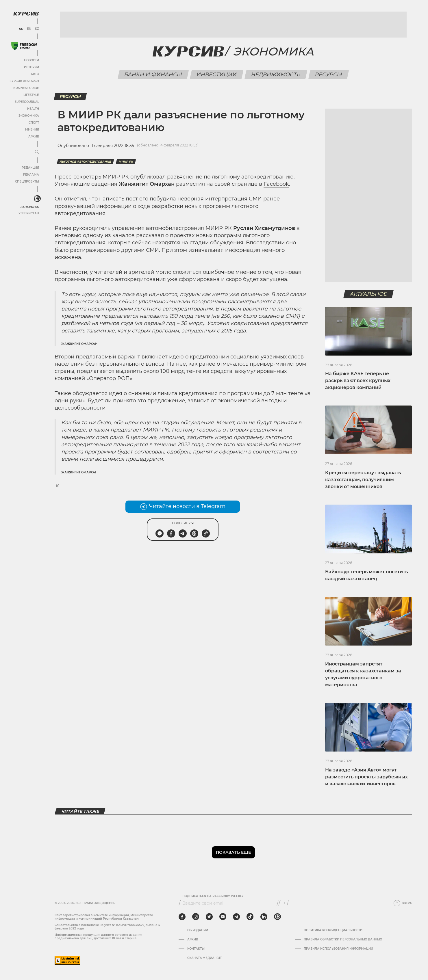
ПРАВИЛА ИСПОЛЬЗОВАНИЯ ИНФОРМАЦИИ (338, 949)
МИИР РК (126, 162)
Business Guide (26, 88)
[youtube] (223, 917)
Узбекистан (29, 213)
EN (29, 29)
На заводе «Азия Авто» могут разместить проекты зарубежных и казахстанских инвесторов (366, 777)
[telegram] (236, 917)
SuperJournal (27, 102)
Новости (32, 60)
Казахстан (30, 207)
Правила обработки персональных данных (343, 940)
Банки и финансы (153, 75)
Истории (32, 67)
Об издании (198, 930)
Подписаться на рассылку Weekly (213, 896)
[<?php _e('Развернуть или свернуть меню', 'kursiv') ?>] (37, 199)
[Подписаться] (284, 903)
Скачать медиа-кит (204, 958)
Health (33, 109)
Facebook (276, 184)
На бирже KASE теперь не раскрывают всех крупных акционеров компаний (358, 381)
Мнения (32, 130)
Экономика (29, 116)
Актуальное (369, 294)
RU (21, 29)
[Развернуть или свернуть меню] (37, 152)
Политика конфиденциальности (333, 930)
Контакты (196, 949)
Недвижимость (276, 75)
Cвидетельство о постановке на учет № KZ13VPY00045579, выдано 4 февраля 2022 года (107, 927)
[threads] (277, 917)
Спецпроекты (27, 182)
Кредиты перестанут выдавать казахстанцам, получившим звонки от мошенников (363, 480)
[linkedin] (264, 917)
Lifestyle (31, 95)
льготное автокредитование (85, 162)
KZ (37, 29)
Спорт (34, 123)
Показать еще (233, 852)
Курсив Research (24, 81)
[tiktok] (250, 917)
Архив (34, 136)
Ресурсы (329, 75)
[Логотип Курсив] (26, 14)
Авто (35, 74)
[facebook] (182, 917)
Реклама (31, 175)
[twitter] (209, 917)
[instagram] (196, 917)
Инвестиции (217, 75)
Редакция (30, 168)
